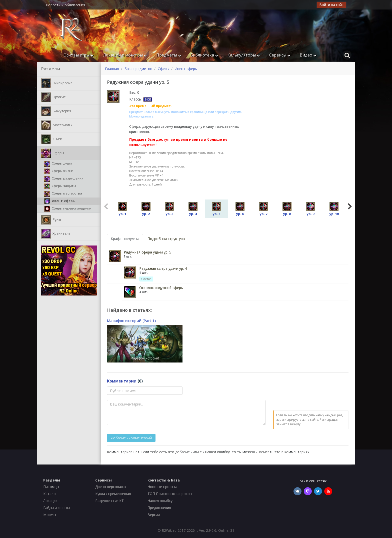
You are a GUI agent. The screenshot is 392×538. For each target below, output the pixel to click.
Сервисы (280, 55)
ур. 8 (287, 209)
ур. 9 (310, 209)
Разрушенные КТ (109, 501)
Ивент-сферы (60, 201)
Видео (308, 55)
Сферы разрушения (64, 179)
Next (350, 206)
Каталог (50, 494)
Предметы (169, 55)
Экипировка (57, 83)
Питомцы (51, 487)
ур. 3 (169, 209)
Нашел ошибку (160, 501)
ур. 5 (216, 209)
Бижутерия (56, 111)
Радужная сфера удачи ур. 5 (147, 252)
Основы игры (78, 55)
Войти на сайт (331, 5)
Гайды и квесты (56, 508)
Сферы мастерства (63, 194)
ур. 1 (122, 209)
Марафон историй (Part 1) (131, 320)
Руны (51, 220)
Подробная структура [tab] (166, 239)
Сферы (53, 153)
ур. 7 (263, 209)
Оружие (53, 97)
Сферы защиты (60, 186)
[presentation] (311, 396)
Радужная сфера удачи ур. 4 (163, 268)
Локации (50, 501)
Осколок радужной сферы (161, 288)
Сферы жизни (59, 171)
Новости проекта (162, 487)
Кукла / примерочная (113, 494)
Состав (146, 279)
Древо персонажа (110, 487)
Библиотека (204, 55)
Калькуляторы (244, 55)
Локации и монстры (125, 55)
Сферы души (58, 164)
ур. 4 (193, 209)
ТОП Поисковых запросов (170, 494)
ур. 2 (146, 209)
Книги (52, 139)
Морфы (50, 515)
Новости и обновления (65, 5)
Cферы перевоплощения (68, 209)
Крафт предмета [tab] (125, 239)
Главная (112, 69)
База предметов (138, 69)
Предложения (159, 508)
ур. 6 (240, 209)
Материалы (57, 125)
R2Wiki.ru (169, 530)
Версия (154, 515)
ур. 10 (334, 209)
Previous (106, 206)
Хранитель (56, 234)
